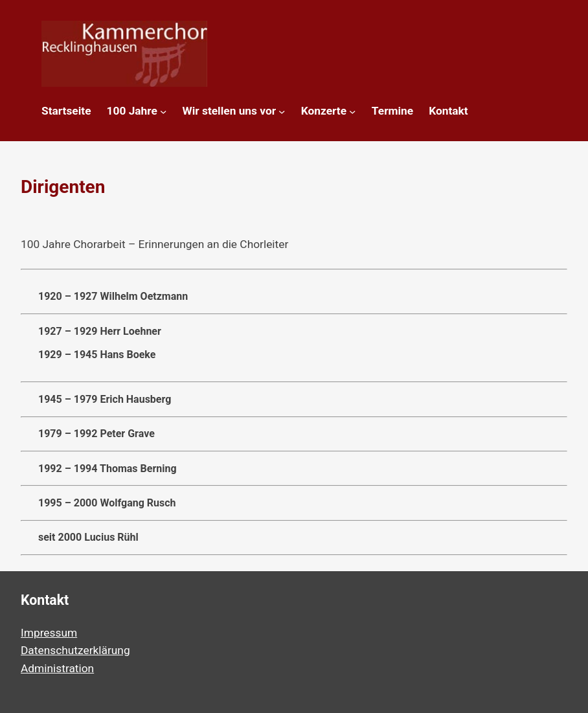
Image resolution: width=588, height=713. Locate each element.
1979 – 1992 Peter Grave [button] (88, 434)
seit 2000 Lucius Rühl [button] (80, 538)
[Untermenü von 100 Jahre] (163, 111)
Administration (57, 668)
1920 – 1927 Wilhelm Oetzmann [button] (104, 297)
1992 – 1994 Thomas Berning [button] (99, 469)
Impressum (49, 633)
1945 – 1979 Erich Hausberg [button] (96, 400)
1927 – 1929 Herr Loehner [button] (294, 343)
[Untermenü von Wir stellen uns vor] (282, 111)
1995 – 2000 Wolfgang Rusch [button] (98, 503)
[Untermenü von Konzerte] (352, 111)
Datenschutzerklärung (75, 650)
